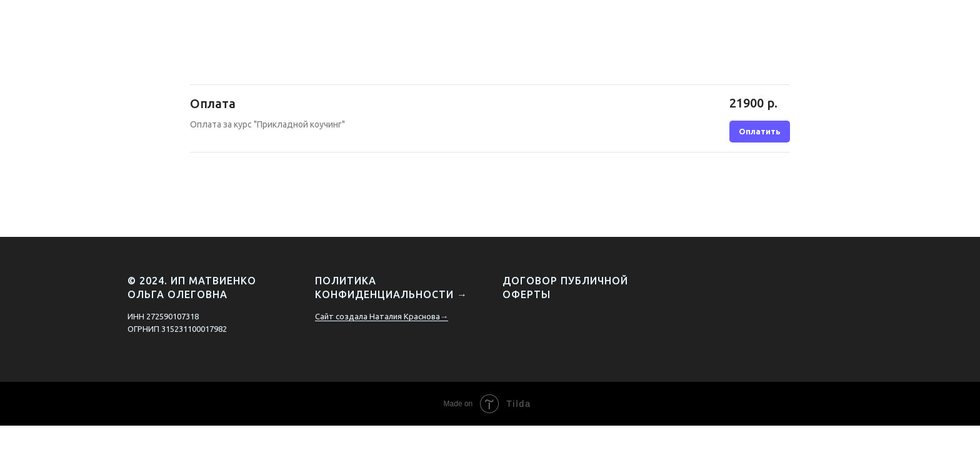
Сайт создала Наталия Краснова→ (382, 316)
